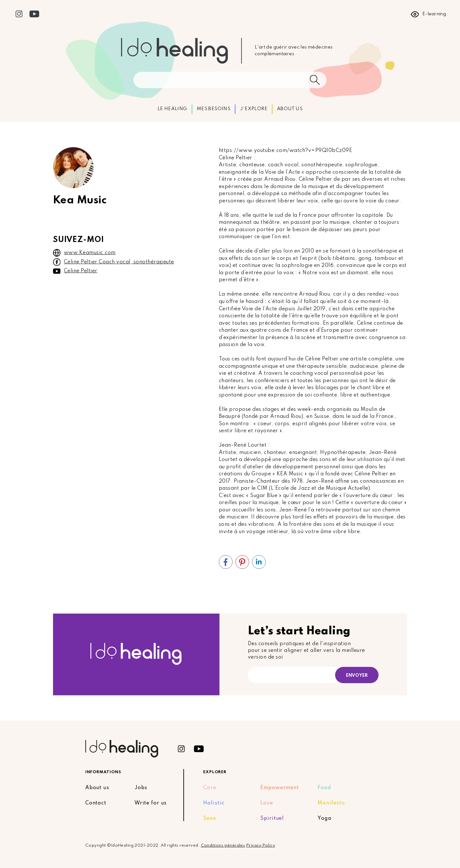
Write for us (151, 803)
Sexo (210, 819)
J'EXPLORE (254, 109)
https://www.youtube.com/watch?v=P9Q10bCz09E (286, 151)
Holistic (214, 803)
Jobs (141, 788)
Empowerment (280, 788)
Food (324, 788)
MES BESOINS (214, 109)
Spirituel (272, 819)
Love (267, 803)
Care (210, 788)
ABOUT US (290, 109)
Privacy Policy (261, 845)
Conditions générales (223, 845)
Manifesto (331, 803)
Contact (96, 803)
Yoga (325, 819)
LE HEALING (172, 109)
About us (97, 788)
